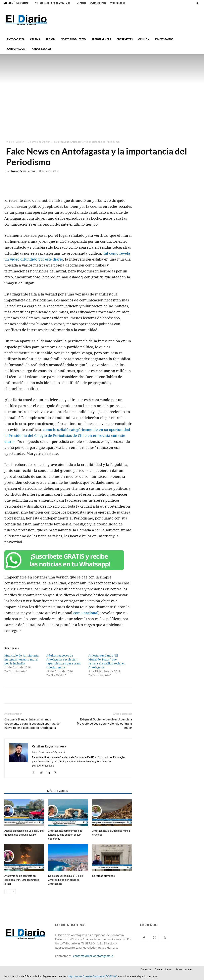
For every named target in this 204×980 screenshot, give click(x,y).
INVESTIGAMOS (164, 39)
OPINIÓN (144, 39)
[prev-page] (7, 892)
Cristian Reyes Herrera (23, 171)
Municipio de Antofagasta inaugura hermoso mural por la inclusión (22, 659)
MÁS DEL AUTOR (58, 791)
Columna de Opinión (39, 142)
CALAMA (35, 39)
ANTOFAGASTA (16, 39)
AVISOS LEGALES (42, 49)
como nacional (86, 613)
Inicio (9, 142)
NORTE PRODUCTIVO (73, 39)
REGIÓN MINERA (101, 39)
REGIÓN (50, 39)
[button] (197, 3)
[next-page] (13, 892)
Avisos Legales (117, 3)
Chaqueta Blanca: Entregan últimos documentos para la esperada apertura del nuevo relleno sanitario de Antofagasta (32, 724)
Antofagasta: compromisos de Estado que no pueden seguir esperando (65, 835)
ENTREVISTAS (125, 39)
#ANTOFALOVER (17, 49)
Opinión (20, 142)
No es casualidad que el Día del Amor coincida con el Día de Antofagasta (66, 880)
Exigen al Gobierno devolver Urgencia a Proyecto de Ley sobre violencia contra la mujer (104, 724)
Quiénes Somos (98, 3)
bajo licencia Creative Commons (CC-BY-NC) (93, 976)
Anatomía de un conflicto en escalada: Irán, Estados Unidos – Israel (23, 880)
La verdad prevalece (103, 876)
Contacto (82, 3)
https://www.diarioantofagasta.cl (48, 752)
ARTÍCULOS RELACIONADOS (25, 791)
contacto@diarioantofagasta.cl (93, 956)
